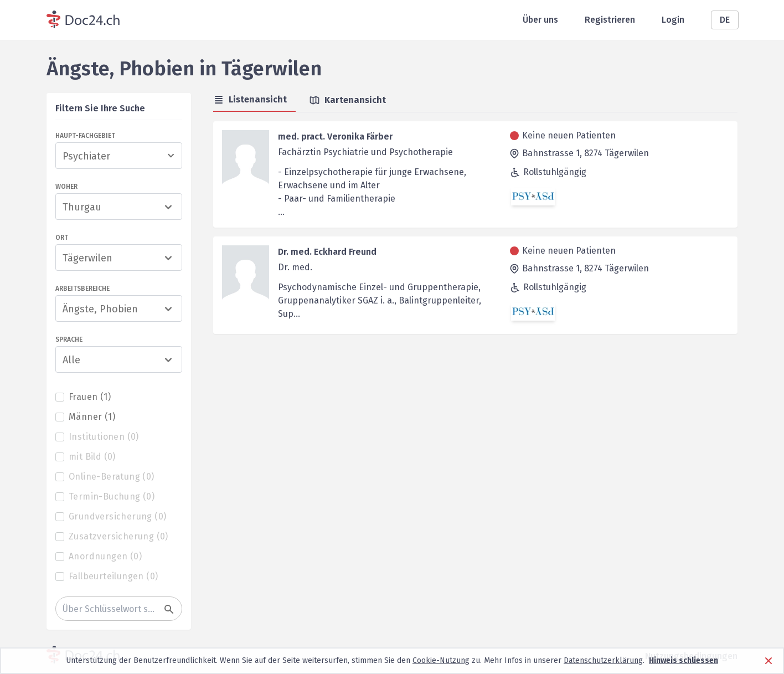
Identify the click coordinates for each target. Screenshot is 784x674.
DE (725, 20)
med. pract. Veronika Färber (335, 137)
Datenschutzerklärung (603, 660)
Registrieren (610, 20)
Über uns (540, 20)
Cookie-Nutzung (441, 660)
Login (673, 20)
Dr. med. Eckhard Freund (327, 252)
